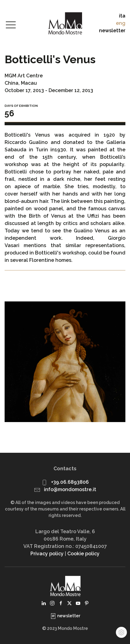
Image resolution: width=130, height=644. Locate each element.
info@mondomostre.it (70, 489)
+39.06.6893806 (70, 482)
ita (122, 16)
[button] (11, 25)
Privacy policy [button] (47, 554)
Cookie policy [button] (83, 554)
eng (121, 23)
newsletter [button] (112, 31)
